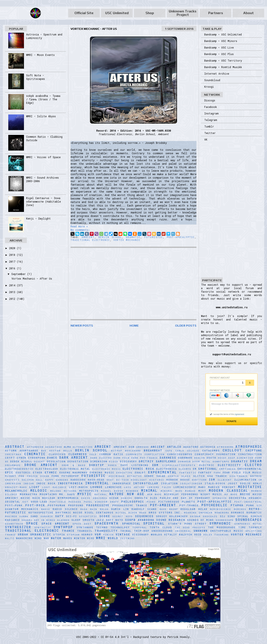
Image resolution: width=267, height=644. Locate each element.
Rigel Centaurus (99, 513)
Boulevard (133, 451)
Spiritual (154, 523)
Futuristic (154, 237)
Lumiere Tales (159, 487)
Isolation (169, 483)
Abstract (15, 447)
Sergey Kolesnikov (172, 516)
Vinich (108, 535)
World (113, 538)
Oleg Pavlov (160, 498)
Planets (188, 502)
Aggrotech (54, 447)
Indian (29, 484)
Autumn (11, 451)
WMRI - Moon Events (40, 55)
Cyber (22, 458)
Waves (68, 538)
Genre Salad (155, 476)
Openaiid (220, 498)
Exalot (140, 473)
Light (35, 487)
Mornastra (29, 494)
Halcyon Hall (32, 480)
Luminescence (185, 487)
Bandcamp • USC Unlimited (223, 34)
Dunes (112, 465)
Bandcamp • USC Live (219, 47)
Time (242, 527)
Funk (55, 476)
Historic (157, 480)
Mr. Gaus (67, 494)
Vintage (123, 534)
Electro (253, 465)
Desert (40, 462)
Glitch (199, 476)
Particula (58, 502)
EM (195, 469)
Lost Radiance (55, 487)
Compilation (155, 454)
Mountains (48, 494)
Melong (56, 491)
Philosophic (133, 501)
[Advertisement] (133, 283)
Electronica (166, 469)
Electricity (229, 465)
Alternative (83, 447)
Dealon (200, 458)
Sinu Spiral (238, 516)
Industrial (97, 483)
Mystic (84, 494)
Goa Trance (217, 476)
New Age (136, 494)
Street (201, 524)
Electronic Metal (75, 469)
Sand (34, 516)
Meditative (250, 487)
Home (134, 325)
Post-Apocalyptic (181, 237)
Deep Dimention (241, 458)
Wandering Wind (29, 538)
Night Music (211, 494)
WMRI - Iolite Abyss (41, 116)
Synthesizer (18, 527)
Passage (75, 502)
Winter (80, 538)
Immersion (13, 484)
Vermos (87, 535)
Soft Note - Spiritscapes (35, 77)
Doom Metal (202, 462)
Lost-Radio (79, 487)
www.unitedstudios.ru (232, 307)
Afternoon (35, 447)
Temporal (140, 527)
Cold (93, 454)
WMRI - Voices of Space (43, 157)
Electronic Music (106, 469)
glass (186, 476)
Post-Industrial (248, 502)
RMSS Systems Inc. (165, 513)
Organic (255, 498)
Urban (23, 534)
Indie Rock (46, 483)
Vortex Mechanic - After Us (94, 29)
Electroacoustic (19, 469)
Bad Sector (51, 451)
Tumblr (209, 126)
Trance (68, 531)
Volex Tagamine (216, 535)
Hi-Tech (123, 480)
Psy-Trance (189, 505)
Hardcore (78, 480)
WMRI (101, 538)
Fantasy (205, 473)
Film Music (253, 473)
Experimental (162, 472)
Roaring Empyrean (198, 513)
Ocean (114, 498)
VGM (98, 534)
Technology (120, 527)
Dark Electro (101, 458)
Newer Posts (82, 325)
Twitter (210, 133)
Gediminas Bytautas (125, 476)
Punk (250, 505)
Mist (202, 491)
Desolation (56, 461)
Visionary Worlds (147, 535)
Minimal (149, 491)
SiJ (223, 516)
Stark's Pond (180, 524)
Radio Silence (65, 509)
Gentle (173, 476)
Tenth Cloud (161, 527)
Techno (102, 527)
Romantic (254, 513)
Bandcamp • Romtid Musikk (223, 67)
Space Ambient (55, 523)
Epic (9, 472)
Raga (84, 509)
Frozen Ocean (38, 476)
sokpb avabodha (139, 520)
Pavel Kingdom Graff (101, 502)
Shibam (195, 516)
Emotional (208, 469)
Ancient (158, 447)
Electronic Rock (138, 469)
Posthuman (57, 505)
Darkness (168, 458)
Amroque (143, 447)
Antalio (174, 447)
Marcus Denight (222, 487)
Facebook (211, 107)
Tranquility (106, 531)
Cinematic (35, 454)
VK (206, 139)
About (248, 13)
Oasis (86, 498)
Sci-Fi (71, 516)
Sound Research (171, 520)
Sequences (144, 516)
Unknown (201, 531)
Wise (91, 538)
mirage (190, 491)
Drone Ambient (41, 465)
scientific (88, 516)
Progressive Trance (130, 505)
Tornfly (255, 527)
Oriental (13, 502)
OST (25, 502)
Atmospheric (249, 447)
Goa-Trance (239, 476)
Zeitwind (128, 538)
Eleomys (185, 469)
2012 (13, 299)
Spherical (131, 523)
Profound (76, 505)
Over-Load (39, 502)
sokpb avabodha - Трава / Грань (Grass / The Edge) (43, 99)
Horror (172, 480)
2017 (13, 262)
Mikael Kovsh (112, 491)
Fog (22, 476)
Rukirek (11, 516)
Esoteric (23, 473)
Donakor (184, 462)
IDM (212, 480)
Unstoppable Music (227, 531)
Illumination (245, 480)
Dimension (99, 461)
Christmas (13, 454)
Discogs (210, 100)
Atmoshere (225, 447)
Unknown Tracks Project (183, 13)
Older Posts (186, 325)
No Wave (231, 494)
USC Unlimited (117, 13)
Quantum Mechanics (22, 509)
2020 (13, 248)
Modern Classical (228, 491)
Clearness (78, 454)
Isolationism (191, 484)
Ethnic (51, 472)
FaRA (217, 473)
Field (237, 473)
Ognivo (127, 498)
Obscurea (100, 498)
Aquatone (191, 447)
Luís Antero (134, 487)
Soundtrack (14, 524)
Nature (117, 494)
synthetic (43, 527)
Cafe (169, 451)
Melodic (39, 491)
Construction (250, 454)
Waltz (10, 538)
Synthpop (63, 527)
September (19, 274)
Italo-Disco (215, 483)
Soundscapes (249, 520)
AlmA (67, 447)
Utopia (59, 535)
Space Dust (82, 524)
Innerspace (122, 483)
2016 (13, 268)
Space (32, 523)
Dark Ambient (74, 457)
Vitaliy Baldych (178, 535)
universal (183, 531)
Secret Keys (123, 516)
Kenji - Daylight (38, 218)
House (185, 480)
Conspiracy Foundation (215, 454)
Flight (11, 476)
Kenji (258, 483)
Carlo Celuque (187, 451)
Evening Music (102, 473)
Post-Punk (14, 505)
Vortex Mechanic (127, 240)
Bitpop (117, 451)
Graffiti (12, 480)
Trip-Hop (142, 531)
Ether (38, 473)
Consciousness (180, 454)
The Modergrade (222, 527)
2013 (13, 292)
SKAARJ (27, 520)
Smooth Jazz (93, 520)
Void (198, 535)
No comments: (80, 230)
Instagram (211, 113)
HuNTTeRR (199, 480)
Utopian (73, 535)
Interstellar (146, 483)
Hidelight (139, 480)
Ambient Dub (124, 447)
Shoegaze (210, 516)
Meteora (70, 491)
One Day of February (191, 498)
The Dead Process (190, 527)
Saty (59, 516)
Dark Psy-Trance (145, 458)
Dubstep (97, 465)
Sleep (76, 520)
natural (101, 494)
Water (56, 538)
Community (134, 454)
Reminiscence (221, 509)
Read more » (79, 226)
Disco (114, 462)
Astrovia (208, 447)
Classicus (57, 454)
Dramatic (133, 237)
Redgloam (188, 509)
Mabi (202, 487)
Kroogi (209, 87)
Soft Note (115, 520)
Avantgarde (29, 451)
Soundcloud (212, 80)
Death (211, 458)
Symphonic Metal (248, 524)
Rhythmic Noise (69, 513)
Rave (163, 509)
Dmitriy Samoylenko (157, 461)
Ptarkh (237, 505)
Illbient (225, 480)
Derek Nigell (21, 461)
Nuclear (49, 498)
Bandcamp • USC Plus (219, 54)
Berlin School (110, 237)
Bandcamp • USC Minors (221, 41)
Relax (203, 509)
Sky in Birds (45, 520)
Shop (150, 13)
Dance (52, 458)
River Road (138, 513)
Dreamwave (13, 465)
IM (260, 480)
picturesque (169, 502)
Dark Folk (122, 458)
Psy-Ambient (163, 505)
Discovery (128, 461)
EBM (155, 465)
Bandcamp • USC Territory (223, 60)
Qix (259, 506)
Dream (256, 461)
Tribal (126, 531)
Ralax (104, 509)
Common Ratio (111, 454)
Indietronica (70, 483)
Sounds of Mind (200, 520)
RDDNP (174, 509)
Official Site (84, 13)
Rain (94, 509)
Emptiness (228, 469)
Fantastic (188, 473)
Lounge (96, 487)
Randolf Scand (144, 509)
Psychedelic (214, 505)
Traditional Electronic (90, 240)
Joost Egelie (239, 483)
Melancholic (16, 491)
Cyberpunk (37, 458)
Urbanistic (41, 534)
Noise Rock (30, 498)
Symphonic (220, 523)
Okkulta (141, 498)
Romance (238, 513)
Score (105, 516)
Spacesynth (106, 523)
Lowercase (113, 487)
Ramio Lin (120, 509)
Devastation (78, 461)
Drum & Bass (74, 465)
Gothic (256, 476)
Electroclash (47, 469)
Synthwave (85, 527)
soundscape (225, 520)
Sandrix (47, 516)
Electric (207, 465)
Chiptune (254, 450)
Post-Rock (35, 505)
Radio (46, 509)
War (46, 538)
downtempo (221, 462)
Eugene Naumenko (74, 473)
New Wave (155, 494)
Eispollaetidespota (179, 465)
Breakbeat (153, 450)
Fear (226, 473)
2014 (13, 285)
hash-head (96, 480)
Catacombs (211, 451)
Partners (216, 13)
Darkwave (185, 458)
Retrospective (41, 513)
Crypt (10, 458)
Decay (222, 458)
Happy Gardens (57, 480)
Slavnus (63, 520)
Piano (151, 502)
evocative (124, 473)
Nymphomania (68, 498)
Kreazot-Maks (16, 487)
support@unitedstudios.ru (232, 354)
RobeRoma (222, 513)
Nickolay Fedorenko (181, 494)
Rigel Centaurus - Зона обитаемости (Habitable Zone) (43, 201)
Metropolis (89, 491)
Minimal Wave (172, 491)
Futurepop (70, 476)
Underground (162, 531)
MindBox (132, 491)
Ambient (88, 237)
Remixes (240, 509)
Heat (110, 480)
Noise (245, 494)
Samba (24, 516)
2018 (13, 255)
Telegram (211, 120)
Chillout (232, 450)
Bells (68, 451)
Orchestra (238, 498)
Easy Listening (135, 465)
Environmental (250, 469)
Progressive (98, 505)
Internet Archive (217, 74)
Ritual (121, 513)
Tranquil (85, 531)
